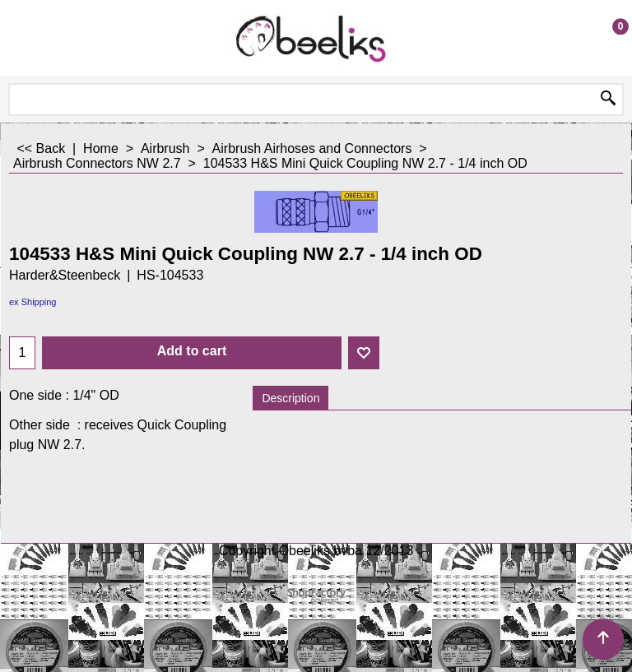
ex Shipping (33, 302)
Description (290, 398)
